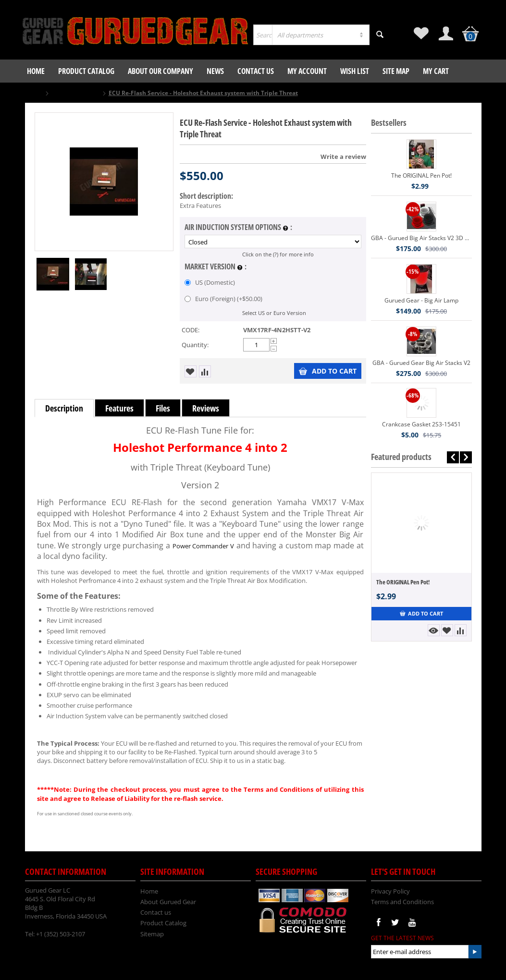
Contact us (256, 71)
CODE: (191, 330)
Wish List (355, 71)
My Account (307, 71)
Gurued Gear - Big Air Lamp (421, 300)
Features (119, 408)
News (215, 71)
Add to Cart (328, 371)
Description (64, 408)
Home (36, 71)
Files (163, 408)
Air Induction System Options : (238, 228)
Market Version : (216, 267)
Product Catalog (86, 71)
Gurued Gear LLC (76, 93)
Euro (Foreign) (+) (223, 299)
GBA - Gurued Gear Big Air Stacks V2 (421, 363)
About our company (160, 71)
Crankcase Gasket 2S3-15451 (421, 424)
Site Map (396, 71)
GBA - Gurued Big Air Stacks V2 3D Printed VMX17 (421, 238)
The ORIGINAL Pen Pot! (421, 175)
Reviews (206, 408)
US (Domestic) (210, 282)
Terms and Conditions (402, 902)
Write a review (343, 157)
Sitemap (152, 934)
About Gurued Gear (168, 902)
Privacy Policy (390, 891)
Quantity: (195, 345)
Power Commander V (203, 546)
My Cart (436, 71)
